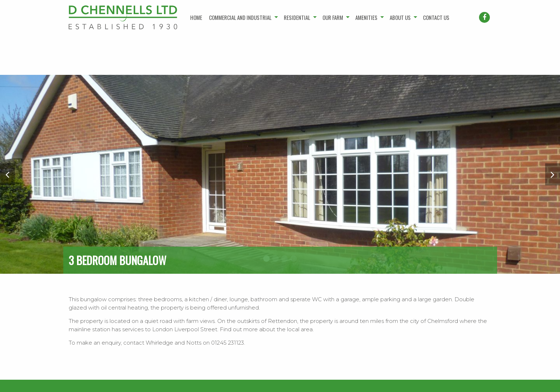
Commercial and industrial (240, 17)
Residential (297, 17)
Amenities (366, 17)
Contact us (436, 17)
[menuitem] (196, 18)
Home (196, 17)
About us (400, 17)
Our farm (333, 17)
